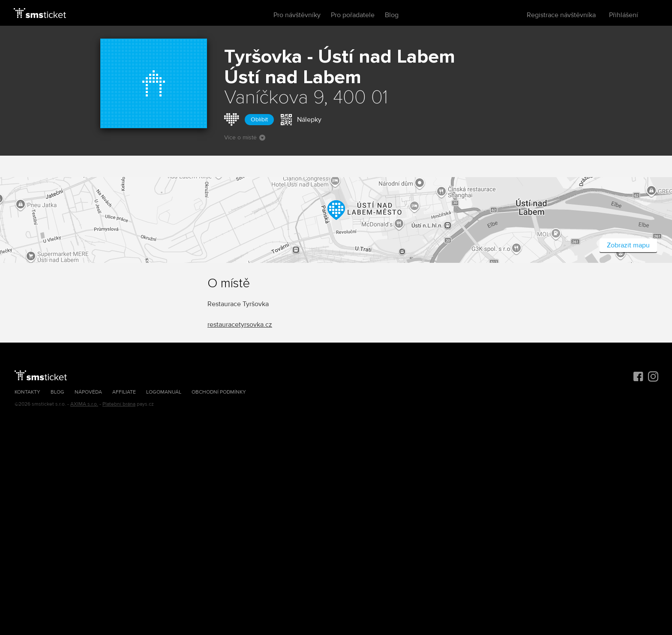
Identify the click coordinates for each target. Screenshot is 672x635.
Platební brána (119, 404)
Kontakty (27, 392)
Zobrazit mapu (628, 245)
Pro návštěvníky (297, 15)
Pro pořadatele (353, 15)
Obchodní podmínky (219, 392)
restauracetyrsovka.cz (240, 325)
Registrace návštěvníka (561, 15)
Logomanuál (164, 392)
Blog (392, 15)
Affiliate (124, 392)
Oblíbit (259, 119)
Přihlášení (624, 15)
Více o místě (245, 137)
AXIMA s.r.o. (84, 404)
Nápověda (88, 392)
